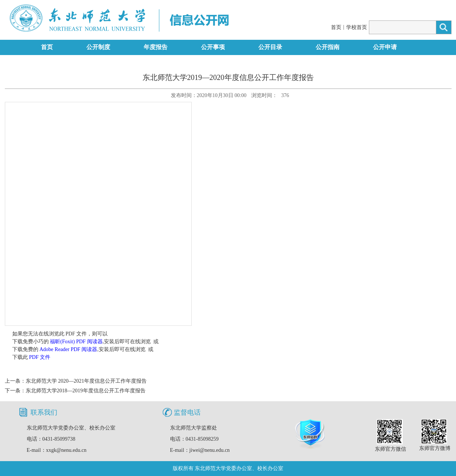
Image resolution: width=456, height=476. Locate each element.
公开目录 (270, 47)
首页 (336, 27)
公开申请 (385, 47)
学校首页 (357, 27)
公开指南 (328, 47)
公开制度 (98, 47)
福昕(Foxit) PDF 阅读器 (76, 342)
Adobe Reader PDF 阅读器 (68, 349)
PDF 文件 (40, 357)
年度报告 (156, 47)
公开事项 (213, 47)
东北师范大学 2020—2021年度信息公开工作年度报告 (86, 381)
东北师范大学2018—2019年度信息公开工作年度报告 (86, 391)
